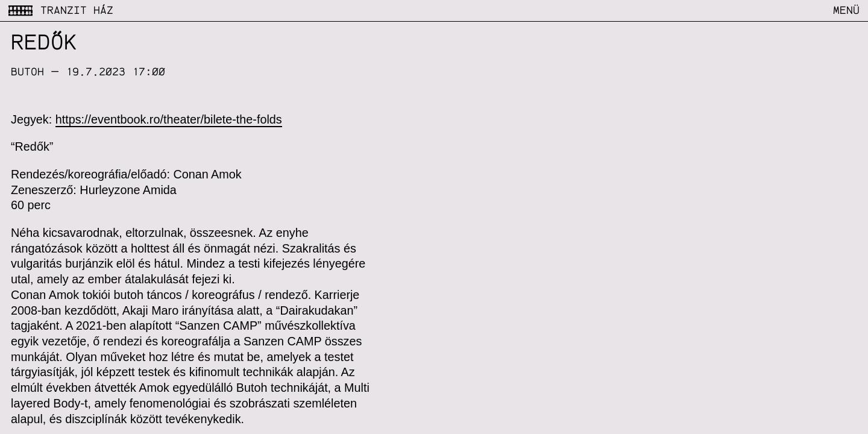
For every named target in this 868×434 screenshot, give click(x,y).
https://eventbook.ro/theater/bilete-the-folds (169, 119)
